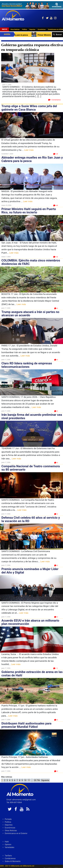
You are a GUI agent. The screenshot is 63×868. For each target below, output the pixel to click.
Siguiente (45, 780)
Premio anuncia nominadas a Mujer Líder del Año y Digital (30, 571)
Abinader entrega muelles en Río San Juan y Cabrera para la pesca (32, 159)
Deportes (32, 29)
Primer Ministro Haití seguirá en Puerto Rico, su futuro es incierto (29, 211)
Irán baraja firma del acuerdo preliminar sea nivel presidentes (32, 416)
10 (25, 780)
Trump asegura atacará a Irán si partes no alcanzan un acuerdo (30, 314)
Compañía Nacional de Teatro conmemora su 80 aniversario (31, 468)
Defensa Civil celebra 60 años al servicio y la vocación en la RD (31, 519)
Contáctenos (10, 858)
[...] (40, 96)
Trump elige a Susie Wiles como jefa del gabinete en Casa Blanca (29, 108)
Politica (24, 29)
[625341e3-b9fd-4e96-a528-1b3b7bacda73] (31, 5)
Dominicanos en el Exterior (16, 833)
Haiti (7, 842)
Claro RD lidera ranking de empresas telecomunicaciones (27, 365)
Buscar (59, 35)
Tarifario (8, 856)
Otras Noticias (15, 29)
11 (29, 780)
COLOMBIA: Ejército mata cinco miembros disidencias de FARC (31, 262)
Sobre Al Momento (13, 861)
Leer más (29, 150)
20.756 (37, 780)
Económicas (42, 29)
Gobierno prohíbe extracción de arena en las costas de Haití (32, 674)
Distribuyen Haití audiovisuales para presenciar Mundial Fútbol (26, 725)
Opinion (8, 844)
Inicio (5, 29)
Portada (8, 819)
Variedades (10, 847)
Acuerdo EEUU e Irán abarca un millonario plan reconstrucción (30, 622)
